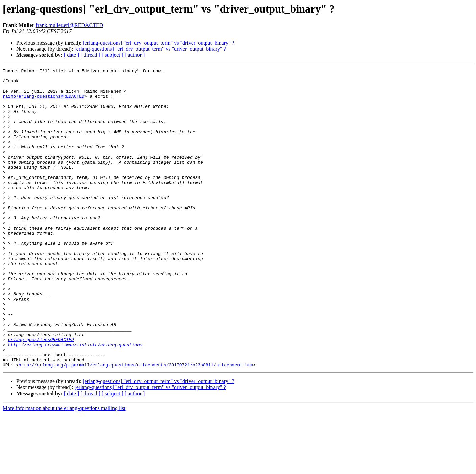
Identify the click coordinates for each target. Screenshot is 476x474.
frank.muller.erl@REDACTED (70, 25)
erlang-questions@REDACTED (41, 394)
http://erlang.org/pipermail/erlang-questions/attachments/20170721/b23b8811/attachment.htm (136, 425)
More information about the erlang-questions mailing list (64, 468)
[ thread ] (90, 55)
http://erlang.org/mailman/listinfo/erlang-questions (75, 400)
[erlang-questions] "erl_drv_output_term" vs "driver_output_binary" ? (158, 43)
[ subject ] (112, 55)
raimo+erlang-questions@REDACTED (44, 102)
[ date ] (71, 55)
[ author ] (135, 55)
